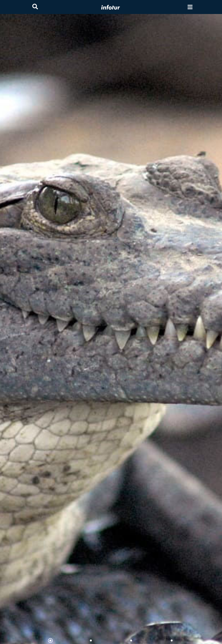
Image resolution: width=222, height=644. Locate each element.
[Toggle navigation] (190, 7)
